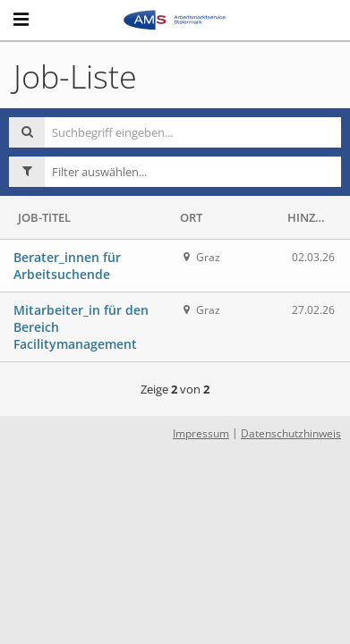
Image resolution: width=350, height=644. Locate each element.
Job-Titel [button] (44, 217)
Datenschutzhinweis (291, 433)
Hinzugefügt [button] (312, 217)
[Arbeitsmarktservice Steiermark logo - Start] (175, 20)
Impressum (201, 433)
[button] (193, 172)
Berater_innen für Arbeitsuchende (67, 266)
